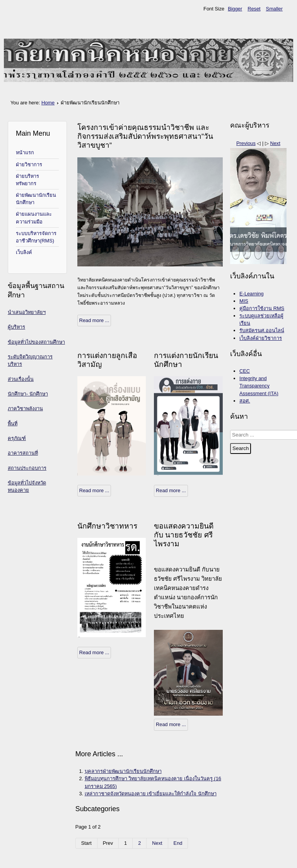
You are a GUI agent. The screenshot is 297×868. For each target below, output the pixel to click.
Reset (254, 9)
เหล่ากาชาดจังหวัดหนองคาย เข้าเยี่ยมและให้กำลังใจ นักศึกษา (151, 794)
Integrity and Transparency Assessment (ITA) (259, 386)
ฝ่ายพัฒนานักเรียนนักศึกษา (36, 199)
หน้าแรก (25, 153)
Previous (246, 143)
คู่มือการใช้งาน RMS (262, 308)
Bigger (235, 9)
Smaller (274, 9)
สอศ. (245, 401)
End (178, 843)
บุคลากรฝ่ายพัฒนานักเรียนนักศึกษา (123, 771)
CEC (245, 371)
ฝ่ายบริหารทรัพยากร (27, 180)
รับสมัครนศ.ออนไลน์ (262, 330)
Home (48, 103)
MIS (244, 301)
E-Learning (252, 294)
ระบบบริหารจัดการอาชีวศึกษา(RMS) (36, 237)
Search (241, 448)
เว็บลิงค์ (24, 252)
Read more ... (94, 320)
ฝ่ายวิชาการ (29, 165)
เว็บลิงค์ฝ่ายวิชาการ (261, 338)
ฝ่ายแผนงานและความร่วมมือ (34, 218)
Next (157, 843)
